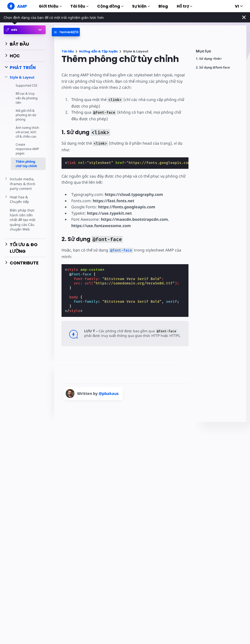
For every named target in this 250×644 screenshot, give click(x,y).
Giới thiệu (50, 6)
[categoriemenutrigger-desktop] (72, 32)
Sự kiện (141, 6)
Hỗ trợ (184, 6)
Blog (163, 6)
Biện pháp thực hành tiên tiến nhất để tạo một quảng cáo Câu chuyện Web (23, 224)
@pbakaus (109, 393)
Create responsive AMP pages (27, 153)
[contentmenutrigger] (219, 52)
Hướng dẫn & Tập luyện (98, 51)
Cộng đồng (110, 6)
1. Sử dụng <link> (209, 59)
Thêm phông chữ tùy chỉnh (26, 168)
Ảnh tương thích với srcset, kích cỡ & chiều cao (27, 134)
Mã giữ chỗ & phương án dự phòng (26, 115)
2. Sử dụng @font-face (213, 67)
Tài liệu (79, 6)
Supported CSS (27, 85)
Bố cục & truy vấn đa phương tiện (27, 98)
